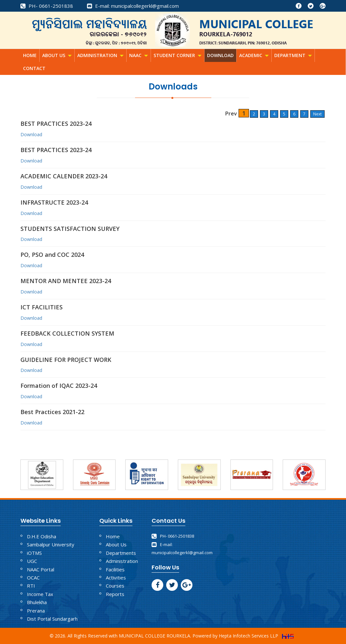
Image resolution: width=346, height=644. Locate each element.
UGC (32, 561)
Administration (100, 55)
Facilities (115, 569)
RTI (31, 586)
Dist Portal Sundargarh (52, 619)
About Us (57, 55)
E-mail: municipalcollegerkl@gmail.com (133, 6)
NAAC (139, 55)
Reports (115, 594)
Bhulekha (37, 602)
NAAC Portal (41, 569)
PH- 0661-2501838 (47, 6)
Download (220, 55)
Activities (116, 578)
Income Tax (40, 594)
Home (30, 55)
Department (293, 55)
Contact (34, 68)
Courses (115, 586)
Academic (254, 55)
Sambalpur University (51, 544)
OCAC (33, 578)
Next (317, 114)
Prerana (36, 611)
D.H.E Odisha (42, 536)
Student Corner (178, 55)
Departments (121, 553)
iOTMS (34, 553)
